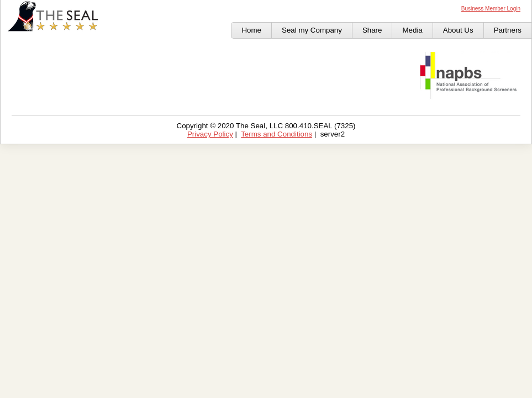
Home (251, 30)
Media (412, 30)
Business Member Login (491, 9)
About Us (458, 30)
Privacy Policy (210, 134)
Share (372, 30)
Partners (508, 30)
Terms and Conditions (276, 134)
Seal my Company (312, 30)
